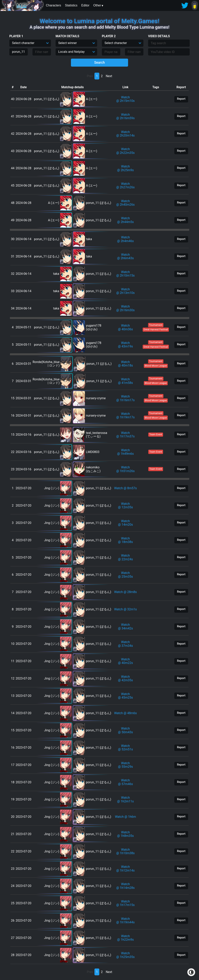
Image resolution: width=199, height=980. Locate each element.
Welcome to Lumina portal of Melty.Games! (99, 21)
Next (109, 76)
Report (181, 99)
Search (100, 63)
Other (97, 5)
